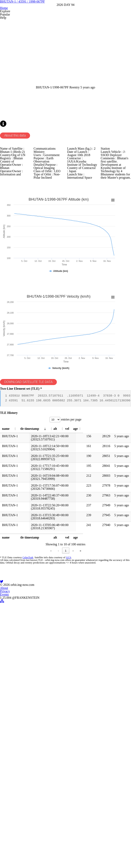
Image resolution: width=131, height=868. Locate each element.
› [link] (98, 710)
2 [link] (48, 710)
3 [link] (56, 710)
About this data (23, 230)
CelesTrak (34, 718)
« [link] (26, 710)
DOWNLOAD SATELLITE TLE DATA (38, 519)
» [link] (106, 710)
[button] (23, 582)
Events (81, 818)
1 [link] (41, 710)
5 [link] (71, 710)
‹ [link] (33, 710)
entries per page (71, 571)
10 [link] (90, 710)
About (51, 818)
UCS (73, 718)
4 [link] (64, 710)
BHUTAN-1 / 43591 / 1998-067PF (65, 33)
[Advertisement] (66, 98)
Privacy (66, 818)
